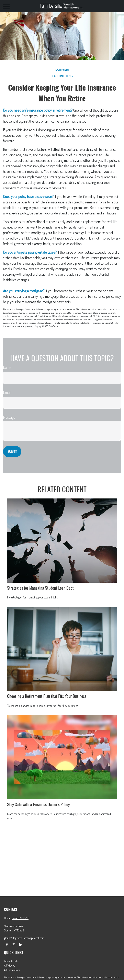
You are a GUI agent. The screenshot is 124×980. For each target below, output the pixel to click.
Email (7, 392)
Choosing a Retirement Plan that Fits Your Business (47, 696)
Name (7, 367)
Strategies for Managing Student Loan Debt (40, 588)
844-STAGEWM (20, 918)
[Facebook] (7, 944)
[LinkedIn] (21, 944)
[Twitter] (14, 944)
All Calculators (12, 970)
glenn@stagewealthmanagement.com (24, 938)
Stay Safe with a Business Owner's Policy (38, 804)
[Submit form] (12, 452)
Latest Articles (12, 961)
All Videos (9, 965)
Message (9, 417)
